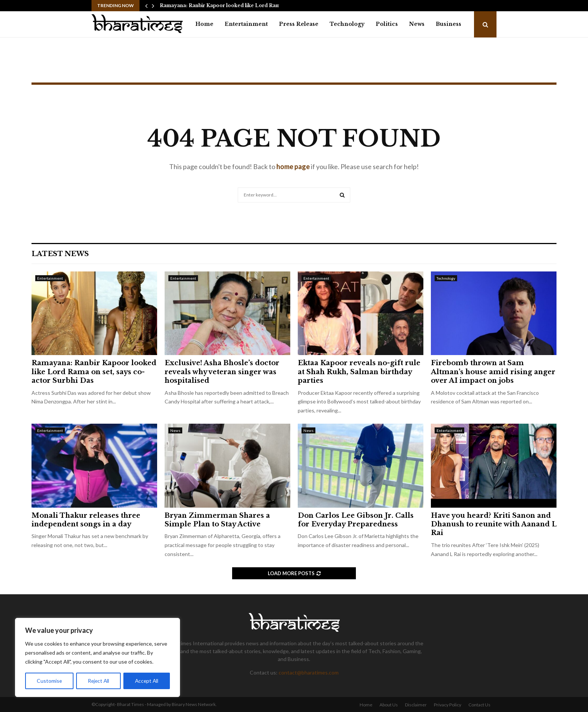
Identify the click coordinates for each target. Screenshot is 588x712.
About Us (389, 705)
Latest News (60, 254)
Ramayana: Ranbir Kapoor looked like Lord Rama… (223, 5)
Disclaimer (416, 705)
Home (204, 24)
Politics (387, 24)
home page (293, 166)
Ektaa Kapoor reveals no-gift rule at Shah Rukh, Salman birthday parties (359, 372)
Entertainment (246, 24)
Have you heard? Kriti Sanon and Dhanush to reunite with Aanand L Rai (494, 524)
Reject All (98, 681)
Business (448, 24)
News (417, 24)
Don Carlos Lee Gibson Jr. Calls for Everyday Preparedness (356, 520)
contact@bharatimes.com (309, 672)
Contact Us (479, 705)
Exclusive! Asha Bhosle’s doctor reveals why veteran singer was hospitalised (222, 372)
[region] (97, 658)
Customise (49, 681)
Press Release (299, 24)
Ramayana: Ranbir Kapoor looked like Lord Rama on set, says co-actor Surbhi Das (94, 372)
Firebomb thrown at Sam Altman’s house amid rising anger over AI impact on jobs (493, 372)
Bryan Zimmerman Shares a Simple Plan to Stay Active (217, 520)
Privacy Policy (448, 705)
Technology (347, 24)
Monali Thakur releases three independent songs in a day (86, 520)
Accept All (147, 681)
